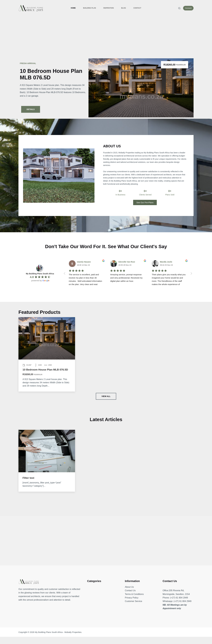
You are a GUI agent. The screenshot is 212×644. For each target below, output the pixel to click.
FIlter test (28, 478)
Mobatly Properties (73, 632)
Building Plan (90, 8)
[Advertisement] (106, 37)
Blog (124, 8)
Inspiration (109, 8)
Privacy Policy (132, 598)
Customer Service (133, 601)
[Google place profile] (40, 274)
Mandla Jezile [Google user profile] (166, 262)
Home (73, 8)
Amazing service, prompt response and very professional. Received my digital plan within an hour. (127, 278)
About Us (129, 587)
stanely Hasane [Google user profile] (84, 262)
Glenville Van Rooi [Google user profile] (127, 262)
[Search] (179, 8)
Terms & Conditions (134, 594)
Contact (137, 8)
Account (188, 8)
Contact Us (130, 590)
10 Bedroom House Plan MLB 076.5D (45, 370)
